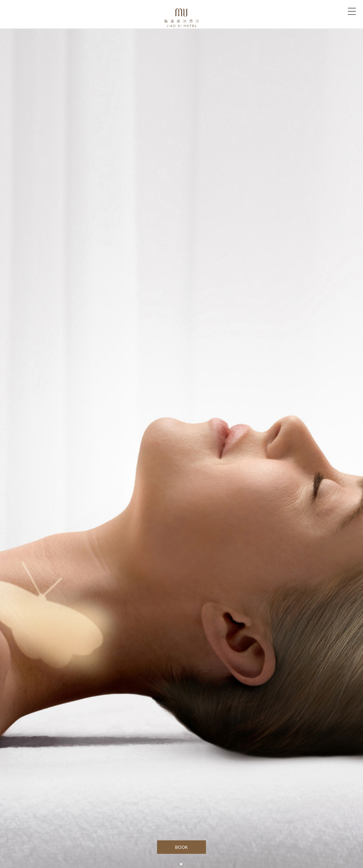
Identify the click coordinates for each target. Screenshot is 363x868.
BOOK (182, 847)
